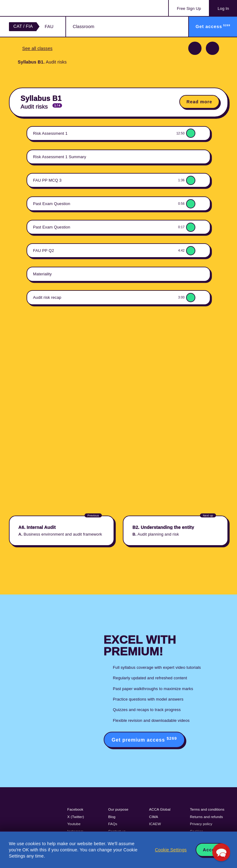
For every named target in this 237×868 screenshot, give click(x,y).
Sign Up (189, 8)
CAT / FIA (23, 26)
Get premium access (144, 739)
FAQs (113, 824)
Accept (211, 850)
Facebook (75, 809)
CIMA (154, 817)
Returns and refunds (206, 817)
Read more (199, 102)
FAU (49, 27)
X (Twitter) (76, 817)
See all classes (37, 48)
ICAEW (155, 824)
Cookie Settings (171, 850)
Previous (195, 48)
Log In (223, 8)
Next (212, 48)
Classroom (84, 27)
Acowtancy (34, 8)
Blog (112, 817)
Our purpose (118, 809)
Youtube (74, 824)
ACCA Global (160, 809)
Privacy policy (201, 824)
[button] (221, 852)
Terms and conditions (207, 809)
